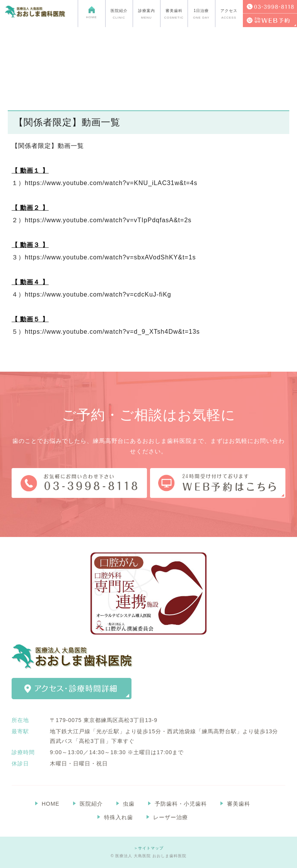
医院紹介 (91, 804)
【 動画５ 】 (30, 319)
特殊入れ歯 (119, 817)
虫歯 (129, 804)
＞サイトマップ (149, 848)
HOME (51, 804)
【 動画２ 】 (30, 208)
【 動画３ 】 (30, 245)
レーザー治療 (171, 817)
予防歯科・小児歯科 (181, 804)
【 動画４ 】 (30, 282)
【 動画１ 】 (30, 171)
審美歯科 (239, 804)
